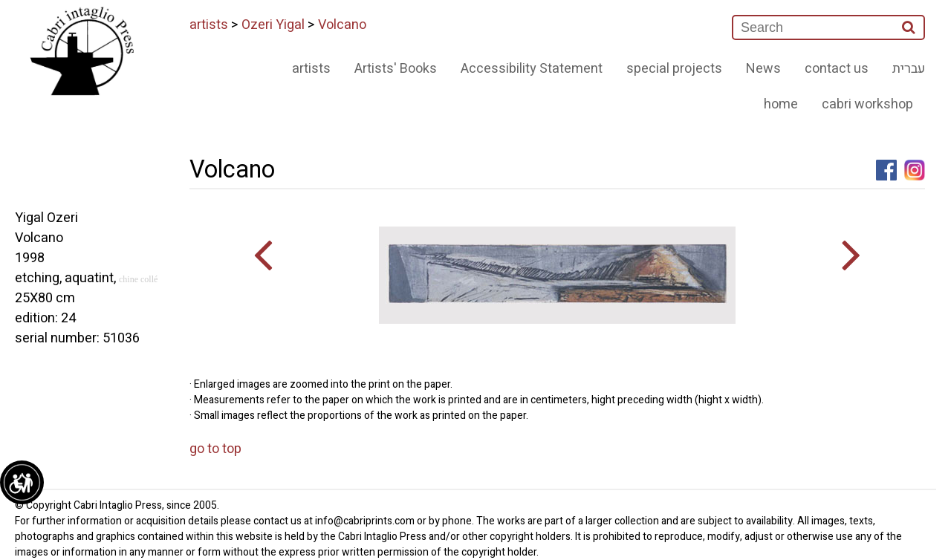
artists (209, 25)
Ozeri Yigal (273, 25)
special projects (674, 69)
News (763, 69)
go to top (215, 449)
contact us (837, 69)
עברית (909, 69)
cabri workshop (867, 104)
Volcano (342, 25)
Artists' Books (396, 69)
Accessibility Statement (532, 69)
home (781, 104)
